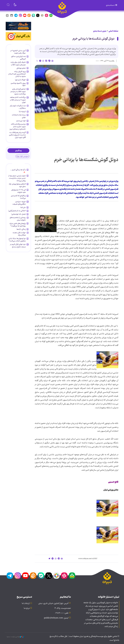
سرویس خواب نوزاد (22, 156)
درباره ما (27, 608)
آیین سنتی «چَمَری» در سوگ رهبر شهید (18, 52)
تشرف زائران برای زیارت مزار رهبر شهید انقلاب (18, 63)
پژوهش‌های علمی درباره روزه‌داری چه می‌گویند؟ (18, 225)
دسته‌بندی (112, 5)
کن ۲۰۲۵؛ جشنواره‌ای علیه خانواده (19, 191)
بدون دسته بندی (100, 31)
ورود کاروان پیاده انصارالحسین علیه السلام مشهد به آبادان (17, 74)
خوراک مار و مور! (20, 80)
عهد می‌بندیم (21, 121)
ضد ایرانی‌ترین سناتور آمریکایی (18, 58)
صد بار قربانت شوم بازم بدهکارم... (18, 107)
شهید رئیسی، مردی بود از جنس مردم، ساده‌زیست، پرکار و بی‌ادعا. (17, 178)
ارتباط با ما (26, 603)
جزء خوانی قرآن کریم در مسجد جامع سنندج (18, 245)
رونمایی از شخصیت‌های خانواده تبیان (18, 219)
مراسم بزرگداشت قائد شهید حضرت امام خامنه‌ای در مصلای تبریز (18, 127)
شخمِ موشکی (21, 68)
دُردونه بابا (22, 111)
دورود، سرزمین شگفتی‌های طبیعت (19, 203)
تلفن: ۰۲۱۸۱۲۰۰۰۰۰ (62, 613)
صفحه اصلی (113, 31)
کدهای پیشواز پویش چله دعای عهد (17, 185)
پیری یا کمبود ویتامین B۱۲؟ (18, 84)
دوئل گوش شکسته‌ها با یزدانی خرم (93, 39)
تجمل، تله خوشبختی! (18, 214)
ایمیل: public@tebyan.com (56, 618)
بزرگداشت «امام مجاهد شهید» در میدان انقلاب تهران (18, 100)
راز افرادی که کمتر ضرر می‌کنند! (18, 197)
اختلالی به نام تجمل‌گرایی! (17, 211)
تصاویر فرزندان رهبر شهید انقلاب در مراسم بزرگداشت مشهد (18, 91)
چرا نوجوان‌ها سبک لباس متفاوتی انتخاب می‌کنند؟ (17, 240)
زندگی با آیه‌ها (21, 229)
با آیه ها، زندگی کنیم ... (18, 170)
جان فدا (23, 207)
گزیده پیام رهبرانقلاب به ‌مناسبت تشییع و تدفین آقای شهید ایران (17, 135)
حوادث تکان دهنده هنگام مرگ (19, 234)
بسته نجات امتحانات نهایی (19, 116)
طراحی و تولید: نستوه (15, 637)
